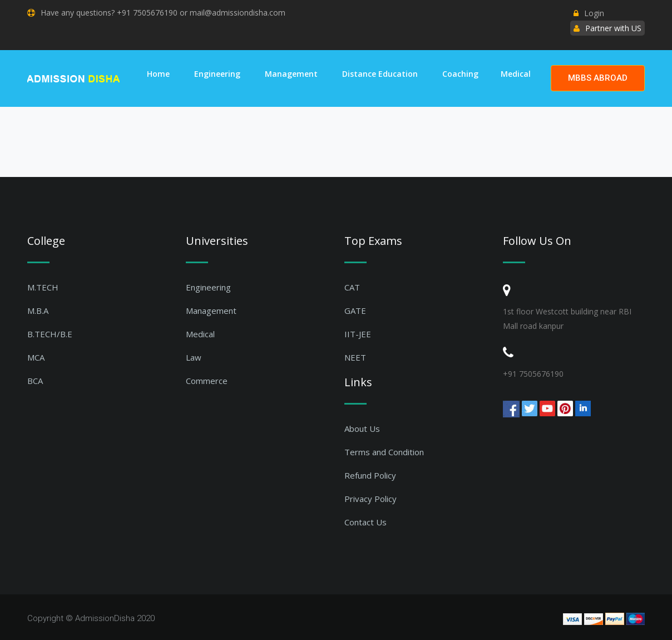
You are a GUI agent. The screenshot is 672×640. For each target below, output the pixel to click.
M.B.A (38, 311)
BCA (35, 381)
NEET (355, 357)
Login (589, 13)
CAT (352, 287)
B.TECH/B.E (50, 334)
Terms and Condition (384, 452)
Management (291, 74)
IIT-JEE (358, 334)
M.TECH (43, 287)
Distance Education (380, 74)
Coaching (460, 74)
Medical (516, 74)
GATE (355, 311)
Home (158, 74)
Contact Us (365, 522)
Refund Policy (370, 475)
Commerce (207, 381)
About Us (362, 429)
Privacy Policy (370, 499)
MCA (36, 357)
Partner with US (613, 28)
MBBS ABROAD (598, 78)
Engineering (217, 74)
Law (194, 357)
